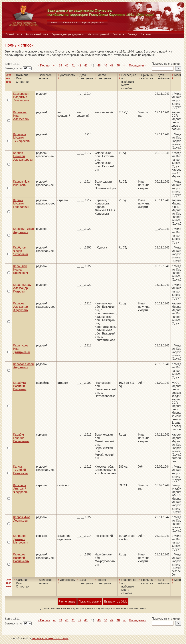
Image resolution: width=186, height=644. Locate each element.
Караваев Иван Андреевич (24, 366)
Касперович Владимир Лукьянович (21, 97)
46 (105, 65)
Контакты (145, 34)
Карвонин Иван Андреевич (24, 230)
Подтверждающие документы (68, 34)
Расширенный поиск (37, 34)
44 (92, 66)
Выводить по (14, 68)
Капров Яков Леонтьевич (22, 519)
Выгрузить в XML (116, 602)
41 (73, 65)
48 (118, 65)
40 (67, 65)
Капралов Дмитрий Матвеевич (21, 539)
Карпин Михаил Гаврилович (21, 204)
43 (86, 65)
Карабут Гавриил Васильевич (21, 438)
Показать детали (90, 602)
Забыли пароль (69, 23)
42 (80, 65)
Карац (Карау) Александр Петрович (23, 288)
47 (112, 65)
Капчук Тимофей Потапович (20, 470)
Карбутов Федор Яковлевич (21, 251)
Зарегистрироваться (93, 23)
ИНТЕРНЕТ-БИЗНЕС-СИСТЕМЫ (50, 638)
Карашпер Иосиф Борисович (21, 269)
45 (99, 65)
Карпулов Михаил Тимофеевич (22, 138)
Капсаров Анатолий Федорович (21, 489)
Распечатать (67, 602)
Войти (54, 23)
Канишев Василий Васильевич (21, 558)
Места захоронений (99, 34)
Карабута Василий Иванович (20, 386)
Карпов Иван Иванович (22, 183)
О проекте (119, 34)
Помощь (132, 34)
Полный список (14, 34)
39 (60, 65)
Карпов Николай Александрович (24, 156)
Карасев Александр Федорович (21, 307)
